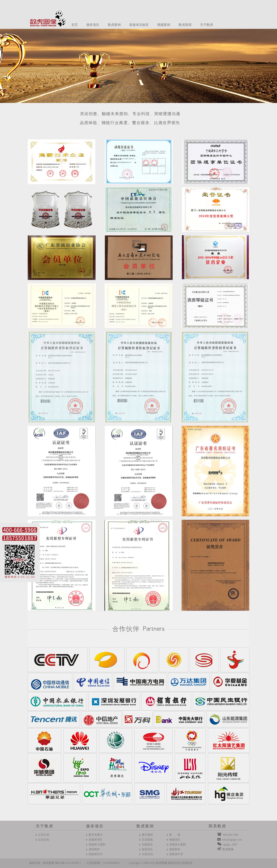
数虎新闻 (185, 25)
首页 (75, 25)
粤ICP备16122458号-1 (68, 863)
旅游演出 (147, 849)
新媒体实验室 (139, 25)
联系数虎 (217, 826)
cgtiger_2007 (230, 844)
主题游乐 (147, 844)
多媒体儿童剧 (97, 844)
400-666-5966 (231, 835)
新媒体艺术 (96, 854)
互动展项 (147, 840)
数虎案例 (114, 25)
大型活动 (147, 854)
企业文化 (44, 840)
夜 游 (175, 835)
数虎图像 (228, 849)
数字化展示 (96, 835)
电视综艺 (175, 840)
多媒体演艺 (96, 840)
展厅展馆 (147, 835)
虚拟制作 (94, 849)
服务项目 (93, 25)
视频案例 (164, 25)
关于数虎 (207, 25)
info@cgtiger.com (232, 840)
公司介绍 (44, 835)
